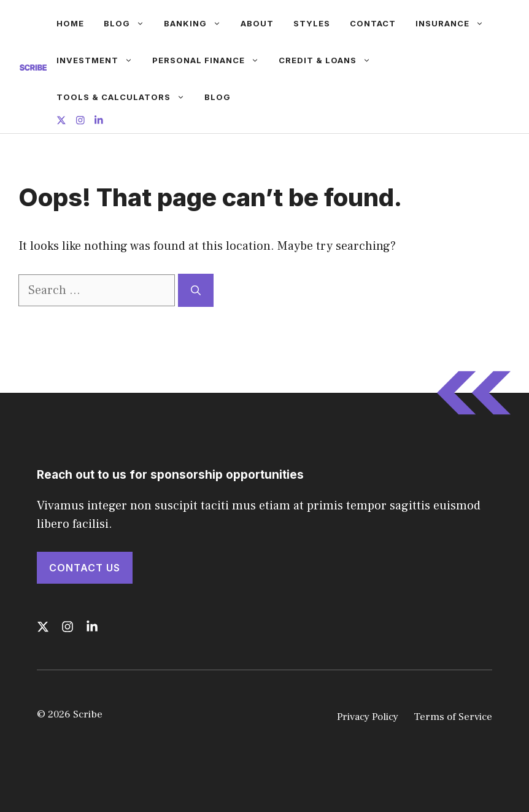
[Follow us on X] (61, 122)
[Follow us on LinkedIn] (99, 122)
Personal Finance (210, 60)
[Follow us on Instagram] (80, 122)
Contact (373, 23)
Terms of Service (453, 717)
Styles (312, 23)
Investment (99, 60)
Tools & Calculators (125, 97)
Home (70, 23)
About (257, 23)
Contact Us (85, 568)
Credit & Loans (330, 60)
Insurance (454, 23)
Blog (129, 23)
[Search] (196, 290)
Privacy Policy (368, 717)
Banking (197, 23)
